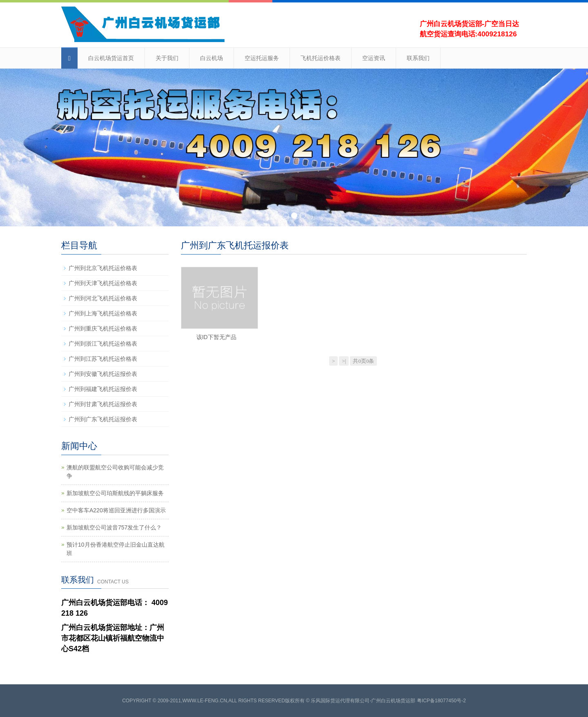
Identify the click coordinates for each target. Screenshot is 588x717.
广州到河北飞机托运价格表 (103, 298)
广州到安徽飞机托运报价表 (103, 374)
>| (344, 361)
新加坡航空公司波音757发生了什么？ (114, 527)
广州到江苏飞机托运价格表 (103, 359)
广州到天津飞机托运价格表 (103, 283)
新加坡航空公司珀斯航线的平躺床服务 (115, 493)
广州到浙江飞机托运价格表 (103, 344)
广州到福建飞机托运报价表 (103, 389)
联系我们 (418, 58)
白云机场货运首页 (111, 58)
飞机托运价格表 (321, 58)
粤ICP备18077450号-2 (441, 701)
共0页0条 (363, 361)
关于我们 (167, 58)
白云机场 (212, 58)
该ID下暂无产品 (216, 337)
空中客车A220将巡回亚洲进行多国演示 (116, 510)
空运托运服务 (262, 58)
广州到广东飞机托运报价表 (103, 419)
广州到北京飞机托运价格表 (103, 268)
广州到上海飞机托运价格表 (103, 313)
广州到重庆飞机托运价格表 (103, 328)
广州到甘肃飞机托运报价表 (103, 404)
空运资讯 (374, 58)
